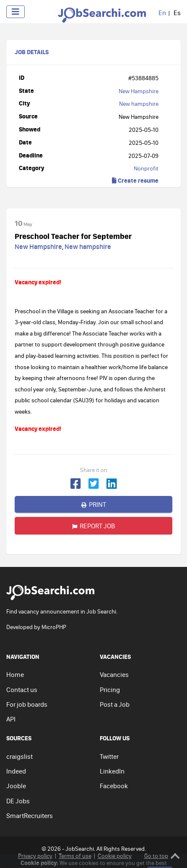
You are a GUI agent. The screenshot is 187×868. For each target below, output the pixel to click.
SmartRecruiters (30, 816)
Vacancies (114, 674)
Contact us (22, 690)
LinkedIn (112, 771)
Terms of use (75, 856)
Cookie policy (115, 856)
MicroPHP (54, 627)
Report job (94, 526)
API (11, 719)
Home (15, 674)
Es (177, 13)
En (162, 13)
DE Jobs (18, 801)
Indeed (16, 771)
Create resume (135, 180)
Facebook (114, 786)
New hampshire (139, 104)
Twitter (109, 756)
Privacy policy (35, 856)
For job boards (27, 704)
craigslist (19, 756)
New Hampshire (139, 91)
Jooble (16, 786)
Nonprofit (146, 168)
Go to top (162, 856)
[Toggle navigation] (16, 12)
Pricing (110, 690)
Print (94, 504)
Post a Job (115, 704)
